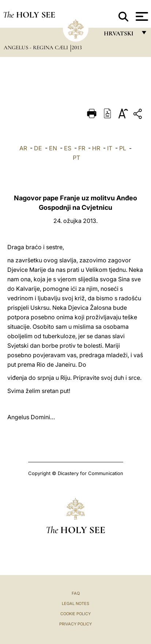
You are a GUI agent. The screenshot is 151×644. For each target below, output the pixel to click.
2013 (77, 47)
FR (82, 148)
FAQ (76, 593)
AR (23, 148)
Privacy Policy (75, 624)
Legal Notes (75, 603)
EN (53, 148)
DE (38, 148)
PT (76, 158)
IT (110, 148)
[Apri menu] (141, 16)
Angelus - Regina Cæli (37, 47)
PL (123, 148)
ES (68, 148)
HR (96, 148)
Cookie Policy (75, 614)
